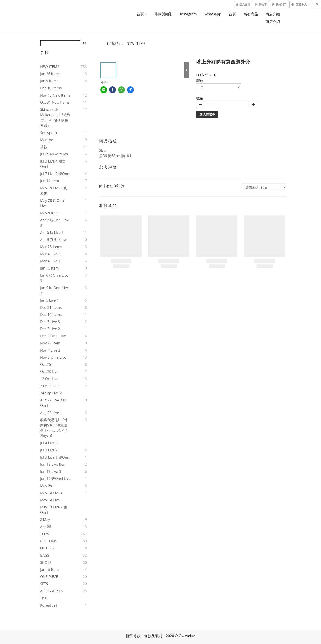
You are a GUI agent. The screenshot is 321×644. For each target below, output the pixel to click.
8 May (45, 520)
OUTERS (47, 548)
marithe (47, 140)
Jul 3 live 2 (49, 450)
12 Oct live (49, 379)
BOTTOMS (49, 541)
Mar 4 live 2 (50, 254)
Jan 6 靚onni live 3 (54, 278)
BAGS (45, 555)
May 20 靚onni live (52, 203)
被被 (44, 147)
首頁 (142, 14)
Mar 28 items (51, 247)
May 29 (46, 486)
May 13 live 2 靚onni (54, 510)
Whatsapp (213, 14)
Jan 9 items (49, 81)
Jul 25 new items (54, 154)
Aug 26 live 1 (51, 413)
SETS (44, 584)
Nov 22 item (50, 343)
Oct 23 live (49, 372)
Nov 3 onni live (53, 357)
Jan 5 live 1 (49, 300)
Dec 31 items (51, 307)
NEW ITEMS (50, 67)
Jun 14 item (50, 181)
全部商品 (113, 43)
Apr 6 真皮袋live (54, 240)
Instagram (188, 14)
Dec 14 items (51, 315)
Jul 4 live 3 (49, 443)
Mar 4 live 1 (50, 261)
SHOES (46, 562)
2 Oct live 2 (50, 386)
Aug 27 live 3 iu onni (53, 403)
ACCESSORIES (51, 591)
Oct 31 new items (55, 102)
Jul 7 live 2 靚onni (55, 174)
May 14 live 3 (51, 500)
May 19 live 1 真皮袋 (54, 191)
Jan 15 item (49, 268)
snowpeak (49, 133)
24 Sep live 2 (51, 393)
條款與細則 (163, 14)
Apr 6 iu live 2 (52, 232)
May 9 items (50, 213)
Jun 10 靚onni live (55, 479)
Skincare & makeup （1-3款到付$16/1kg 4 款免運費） (55, 117)
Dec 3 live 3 (50, 322)
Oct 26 (45, 364)
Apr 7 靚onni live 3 (55, 223)
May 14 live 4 (51, 493)
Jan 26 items (50, 74)
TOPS (45, 534)
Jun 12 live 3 (50, 471)
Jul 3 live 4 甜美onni (53, 164)
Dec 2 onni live (53, 336)
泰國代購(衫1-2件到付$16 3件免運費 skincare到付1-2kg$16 (55, 428)
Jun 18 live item (53, 464)
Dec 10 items (51, 88)
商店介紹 (273, 14)
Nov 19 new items (55, 95)
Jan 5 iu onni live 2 (55, 290)
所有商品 (251, 14)
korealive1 (49, 605)
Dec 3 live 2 (50, 329)
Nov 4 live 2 (50, 350)
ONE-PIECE (49, 577)
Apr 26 (46, 527)
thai (44, 598)
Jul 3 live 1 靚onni (55, 457)
